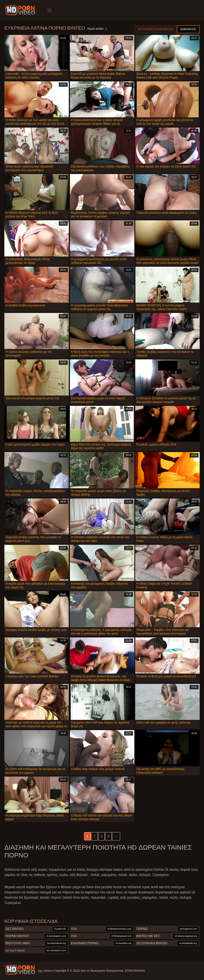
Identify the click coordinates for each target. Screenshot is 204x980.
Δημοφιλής (188, 29)
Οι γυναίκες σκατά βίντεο (155, 29)
